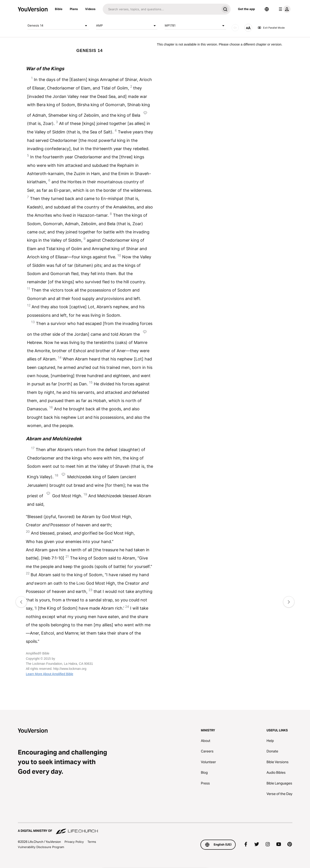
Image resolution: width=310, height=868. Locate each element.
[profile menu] (284, 9)
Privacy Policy (74, 842)
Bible (59, 9)
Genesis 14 (58, 26)
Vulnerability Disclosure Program (41, 847)
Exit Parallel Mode (271, 28)
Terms (92, 842)
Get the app (246, 9)
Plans (74, 9)
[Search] (161, 9)
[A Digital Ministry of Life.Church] (155, 829)
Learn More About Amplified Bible (50, 674)
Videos (90, 9)
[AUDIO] (235, 28)
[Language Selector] (267, 9)
